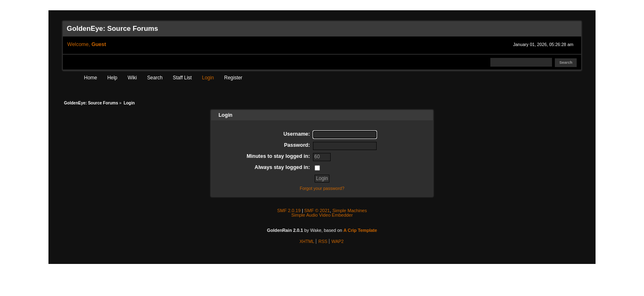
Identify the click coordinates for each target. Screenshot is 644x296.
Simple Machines (350, 210)
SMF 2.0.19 (289, 210)
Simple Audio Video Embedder (322, 215)
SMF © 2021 (317, 210)
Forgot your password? (322, 188)
